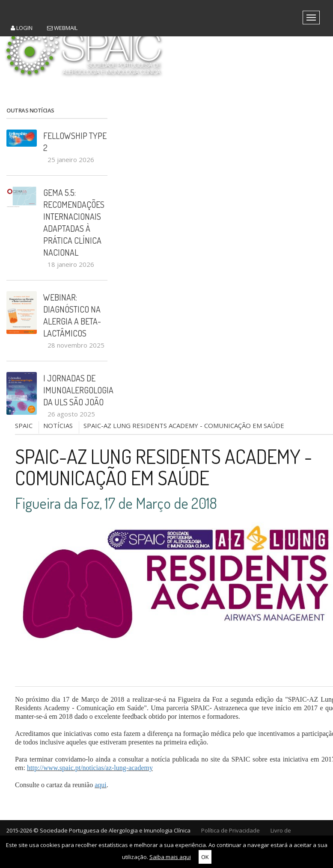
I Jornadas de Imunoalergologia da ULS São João (75, 390)
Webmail (62, 28)
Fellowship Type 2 (75, 142)
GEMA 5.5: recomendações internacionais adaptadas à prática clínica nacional (74, 222)
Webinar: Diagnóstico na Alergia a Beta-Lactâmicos (72, 315)
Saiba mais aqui (170, 857)
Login (22, 28)
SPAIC (24, 425)
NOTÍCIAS (58, 425)
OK (205, 857)
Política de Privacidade (230, 830)
